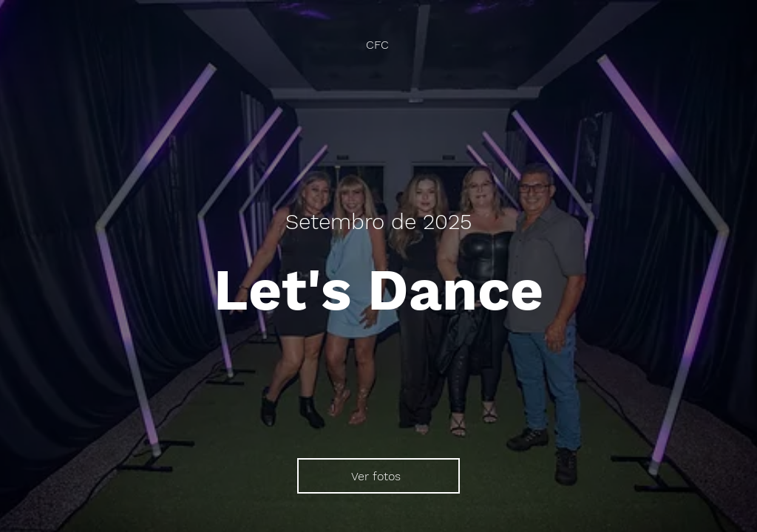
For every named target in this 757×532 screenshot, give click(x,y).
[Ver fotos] (378, 476)
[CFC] (379, 45)
